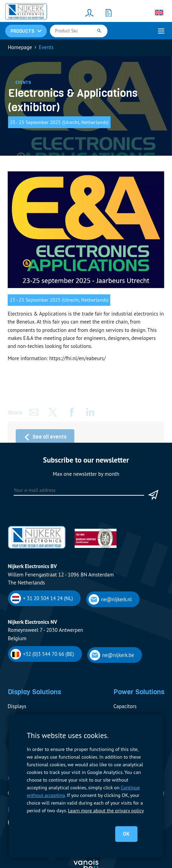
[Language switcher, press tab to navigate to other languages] (159, 13)
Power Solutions (139, 692)
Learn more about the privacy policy (106, 810)
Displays (17, 706)
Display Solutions (34, 692)
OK (126, 834)
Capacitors (125, 706)
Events (23, 83)
